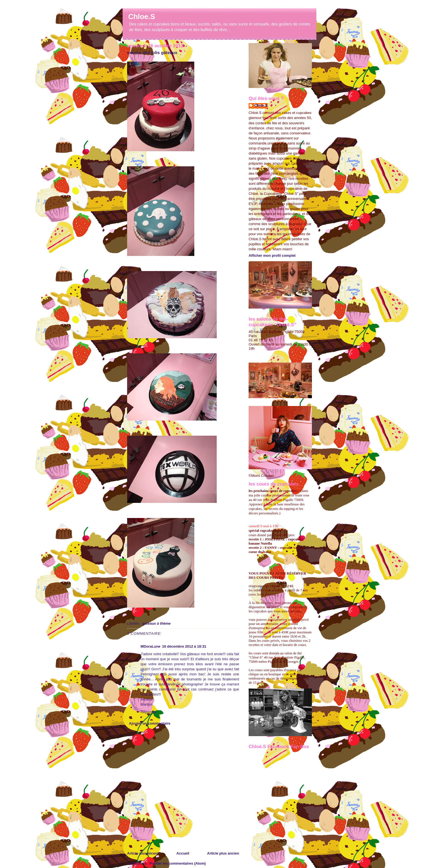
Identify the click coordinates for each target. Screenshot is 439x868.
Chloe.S (142, 17)
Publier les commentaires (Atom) (178, 863)
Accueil (183, 853)
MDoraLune (150, 646)
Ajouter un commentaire (150, 723)
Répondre (148, 712)
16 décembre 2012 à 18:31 (184, 646)
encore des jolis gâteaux (152, 53)
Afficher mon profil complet (272, 256)
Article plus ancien (223, 853)
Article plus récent (143, 853)
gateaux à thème (156, 623)
